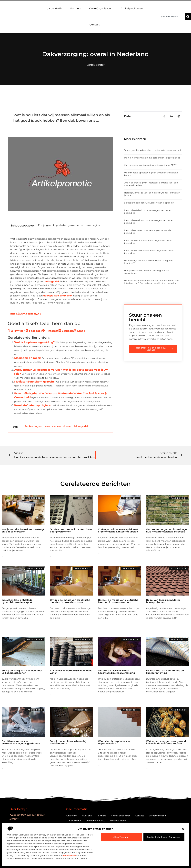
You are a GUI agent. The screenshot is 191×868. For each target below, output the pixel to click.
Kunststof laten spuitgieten (33, 405)
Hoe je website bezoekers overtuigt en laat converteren (147, 272)
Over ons (87, 816)
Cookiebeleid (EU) (95, 821)
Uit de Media (54, 8)
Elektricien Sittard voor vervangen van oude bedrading (148, 232)
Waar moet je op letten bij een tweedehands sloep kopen (151, 174)
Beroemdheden (157, 816)
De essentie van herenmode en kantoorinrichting (165, 672)
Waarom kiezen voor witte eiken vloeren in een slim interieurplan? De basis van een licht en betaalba (152, 282)
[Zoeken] (188, 17)
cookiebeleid (70, 855)
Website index (118, 821)
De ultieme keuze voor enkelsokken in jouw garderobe (21, 742)
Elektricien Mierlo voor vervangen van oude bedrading (147, 212)
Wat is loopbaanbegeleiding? (34, 342)
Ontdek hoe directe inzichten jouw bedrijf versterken (71, 530)
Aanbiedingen (95, 65)
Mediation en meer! (28, 358)
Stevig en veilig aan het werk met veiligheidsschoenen (22, 672)
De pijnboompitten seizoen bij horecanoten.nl (68, 742)
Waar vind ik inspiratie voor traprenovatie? (114, 742)
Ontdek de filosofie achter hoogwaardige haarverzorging (116, 672)
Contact (95, 25)
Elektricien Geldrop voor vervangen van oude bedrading (148, 222)
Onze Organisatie (101, 9)
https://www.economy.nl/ (26, 314)
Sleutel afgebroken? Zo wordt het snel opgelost (149, 203)
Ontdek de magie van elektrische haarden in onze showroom (70, 601)
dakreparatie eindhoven (58, 426)
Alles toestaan (121, 837)
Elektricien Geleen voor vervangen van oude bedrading (148, 242)
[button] (183, 829)
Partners (76, 8)
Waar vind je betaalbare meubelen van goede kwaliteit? (149, 262)
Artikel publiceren (132, 8)
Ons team (72, 816)
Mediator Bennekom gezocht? (35, 382)
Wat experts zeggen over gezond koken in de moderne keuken (166, 742)
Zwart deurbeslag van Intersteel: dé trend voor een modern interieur (151, 184)
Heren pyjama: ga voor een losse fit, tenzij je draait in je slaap (152, 194)
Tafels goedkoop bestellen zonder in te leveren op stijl (153, 150)
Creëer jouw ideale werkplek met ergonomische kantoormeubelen (118, 530)
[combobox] (172, 17)
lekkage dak (52, 282)
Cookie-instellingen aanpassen (164, 837)
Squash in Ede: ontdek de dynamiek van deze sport (17, 601)
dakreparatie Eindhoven (58, 296)
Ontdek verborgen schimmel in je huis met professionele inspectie (166, 530)
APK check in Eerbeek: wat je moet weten (71, 672)
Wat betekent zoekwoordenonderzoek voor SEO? (150, 165)
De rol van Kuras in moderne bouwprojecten (163, 601)
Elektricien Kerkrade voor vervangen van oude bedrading (149, 252)
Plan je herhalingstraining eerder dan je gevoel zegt (152, 158)
